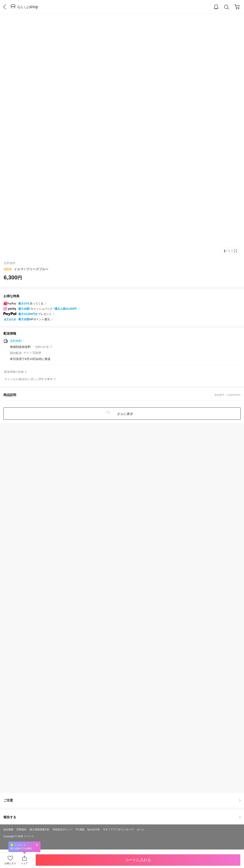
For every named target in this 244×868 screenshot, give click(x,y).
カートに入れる (138, 860)
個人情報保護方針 (40, 829)
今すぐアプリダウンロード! (118, 829)
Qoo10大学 (94, 829)
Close (37, 845)
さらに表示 (125, 414)
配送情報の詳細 (14, 372)
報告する (122, 817)
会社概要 (8, 829)
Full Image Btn (236, 251)
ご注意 (122, 800)
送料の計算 (42, 347)
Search (227, 7)
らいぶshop (28, 7)
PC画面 (80, 829)
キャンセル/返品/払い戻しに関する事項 (28, 379)
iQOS (8, 269)
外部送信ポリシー (63, 829)
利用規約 (21, 829)
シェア (24, 863)
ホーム (141, 829)
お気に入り (10, 863)
